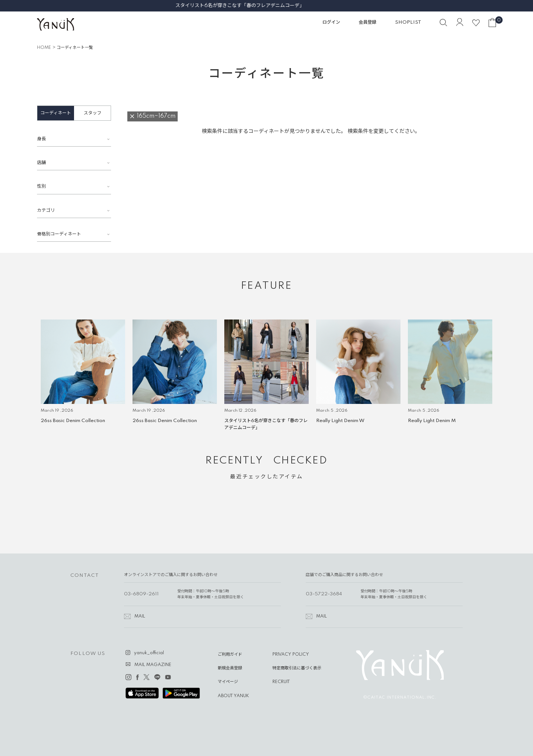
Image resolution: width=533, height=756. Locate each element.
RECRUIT (281, 682)
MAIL (140, 616)
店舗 (41, 163)
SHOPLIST (408, 22)
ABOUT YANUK (233, 696)
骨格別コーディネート (59, 234)
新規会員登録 (230, 668)
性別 (41, 186)
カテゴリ (46, 210)
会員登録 (368, 22)
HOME (44, 48)
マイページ (228, 682)
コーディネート (56, 113)
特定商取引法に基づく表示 (297, 668)
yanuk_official (149, 653)
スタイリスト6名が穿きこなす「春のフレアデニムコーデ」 (266, 6)
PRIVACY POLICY (291, 655)
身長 (41, 139)
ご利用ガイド (230, 655)
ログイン (331, 22)
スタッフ (93, 113)
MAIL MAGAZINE (153, 665)
